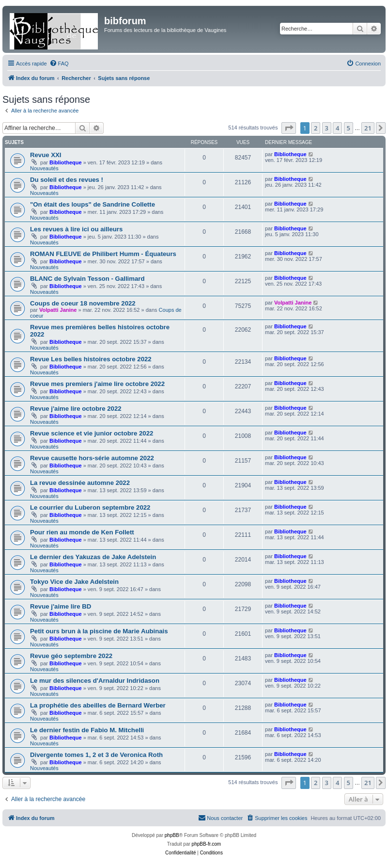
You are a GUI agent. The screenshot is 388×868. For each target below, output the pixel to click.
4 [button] (337, 128)
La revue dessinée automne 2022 (80, 483)
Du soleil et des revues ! (67, 180)
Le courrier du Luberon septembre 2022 (90, 507)
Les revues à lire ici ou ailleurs (76, 229)
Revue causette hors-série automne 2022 (92, 458)
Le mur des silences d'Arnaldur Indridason (95, 681)
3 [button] (327, 128)
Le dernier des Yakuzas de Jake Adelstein (93, 557)
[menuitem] (59, 64)
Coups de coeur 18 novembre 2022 (83, 303)
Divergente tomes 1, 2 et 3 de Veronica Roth (96, 755)
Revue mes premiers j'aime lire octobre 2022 (97, 384)
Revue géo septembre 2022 (71, 656)
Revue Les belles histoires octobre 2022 (91, 359)
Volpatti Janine (58, 310)
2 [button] (316, 128)
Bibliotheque (66, 162)
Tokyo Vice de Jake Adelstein (74, 582)
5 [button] (349, 128)
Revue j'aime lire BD (61, 606)
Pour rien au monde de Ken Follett (82, 532)
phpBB (172, 835)
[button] (289, 128)
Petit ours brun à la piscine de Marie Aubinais (99, 631)
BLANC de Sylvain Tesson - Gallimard (87, 279)
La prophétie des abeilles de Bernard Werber (98, 705)
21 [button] (368, 128)
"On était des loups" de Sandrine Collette (93, 204)
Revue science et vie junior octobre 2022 (92, 433)
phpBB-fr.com (207, 844)
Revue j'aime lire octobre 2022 (76, 409)
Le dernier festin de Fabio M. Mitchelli (87, 730)
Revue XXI (46, 155)
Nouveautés (44, 168)
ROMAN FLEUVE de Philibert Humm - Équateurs (103, 254)
